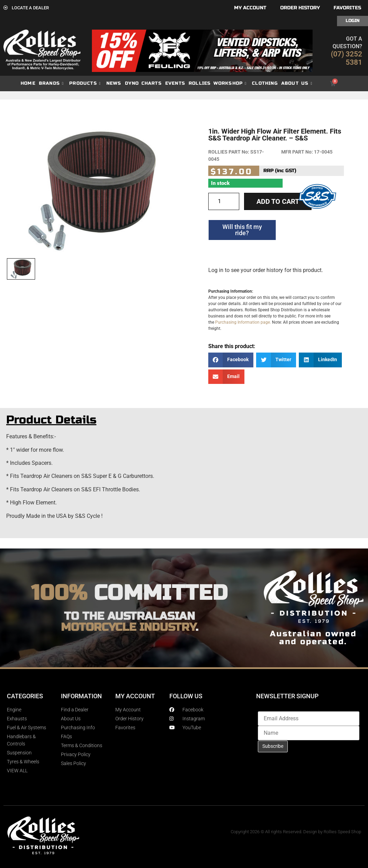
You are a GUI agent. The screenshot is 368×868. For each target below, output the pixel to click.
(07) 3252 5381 (346, 58)
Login (353, 21)
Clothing (265, 83)
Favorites (347, 8)
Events (175, 83)
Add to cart (278, 201)
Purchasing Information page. (243, 322)
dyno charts (143, 83)
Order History (300, 8)
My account (250, 8)
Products (85, 83)
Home (28, 83)
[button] (231, 360)
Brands (51, 83)
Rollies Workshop (218, 83)
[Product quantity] (224, 201)
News (114, 83)
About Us (297, 83)
